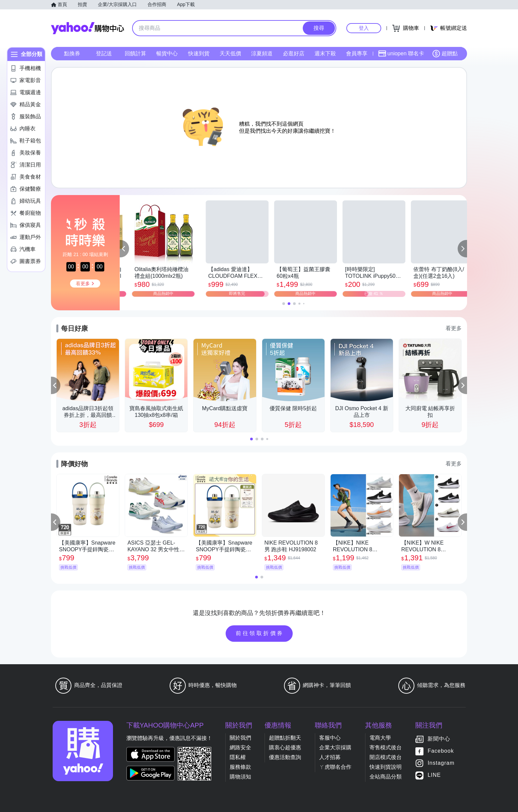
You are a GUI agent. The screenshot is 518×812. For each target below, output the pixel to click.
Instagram (441, 763)
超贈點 (445, 54)
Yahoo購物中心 (88, 28)
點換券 (72, 53)
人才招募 (330, 757)
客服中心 (330, 738)
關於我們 (240, 738)
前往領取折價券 (260, 633)
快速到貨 (199, 53)
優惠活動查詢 (285, 757)
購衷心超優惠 (285, 747)
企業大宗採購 (335, 747)
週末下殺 (325, 53)
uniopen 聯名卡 (401, 54)
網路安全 (240, 747)
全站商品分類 (386, 777)
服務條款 (240, 767)
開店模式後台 (386, 757)
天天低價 (230, 53)
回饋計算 (135, 53)
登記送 (104, 53)
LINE (434, 775)
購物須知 (240, 777)
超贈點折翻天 (285, 738)
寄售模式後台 (386, 747)
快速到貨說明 (386, 767)
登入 (364, 28)
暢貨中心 (167, 53)
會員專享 (357, 53)
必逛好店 (294, 53)
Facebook (441, 751)
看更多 (454, 328)
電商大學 (380, 738)
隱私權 (238, 757)
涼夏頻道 (262, 53)
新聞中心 (439, 739)
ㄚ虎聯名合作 (335, 767)
